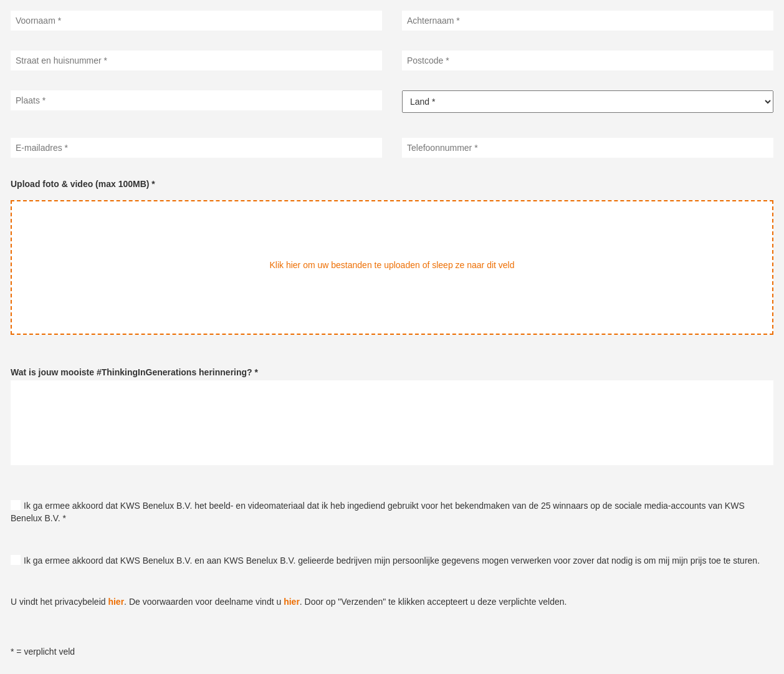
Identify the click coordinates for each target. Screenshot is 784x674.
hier (116, 602)
